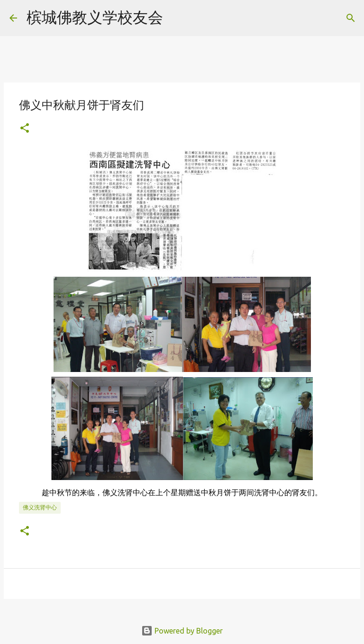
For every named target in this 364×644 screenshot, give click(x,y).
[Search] (176, 18)
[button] (25, 129)
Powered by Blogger (182, 631)
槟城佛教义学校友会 (95, 17)
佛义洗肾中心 (40, 507)
